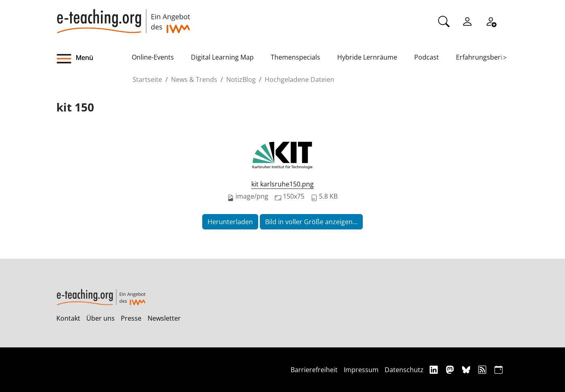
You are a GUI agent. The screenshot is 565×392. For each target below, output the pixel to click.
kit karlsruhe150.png (282, 184)
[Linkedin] (435, 370)
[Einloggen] (467, 21)
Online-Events (153, 57)
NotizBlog (241, 79)
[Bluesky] (467, 370)
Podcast (427, 57)
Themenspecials (295, 57)
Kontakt (68, 318)
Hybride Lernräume (367, 57)
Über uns (101, 318)
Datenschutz (404, 370)
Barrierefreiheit (314, 370)
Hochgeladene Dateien (300, 79)
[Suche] (444, 21)
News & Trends (194, 79)
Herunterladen (230, 222)
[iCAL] (499, 370)
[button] (94, 59)
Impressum (361, 370)
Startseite (147, 79)
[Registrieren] (491, 21)
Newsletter (164, 318)
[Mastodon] (451, 370)
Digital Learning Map (222, 57)
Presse (131, 318)
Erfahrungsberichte (486, 57)
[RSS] (483, 370)
